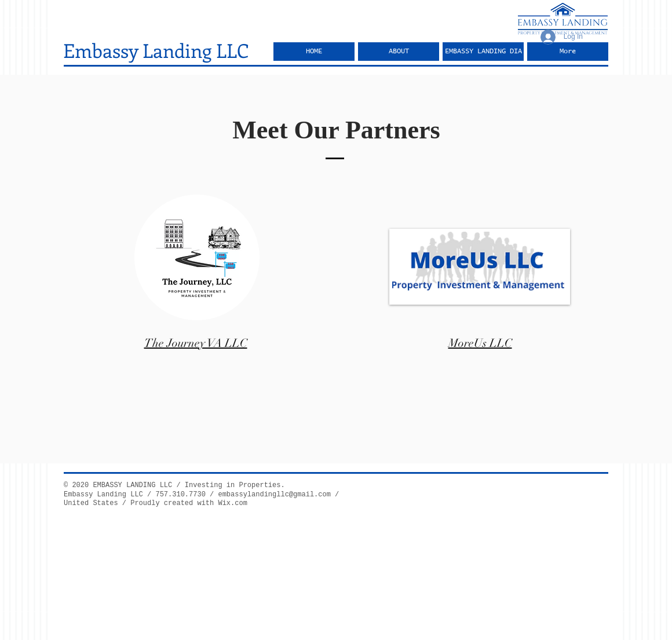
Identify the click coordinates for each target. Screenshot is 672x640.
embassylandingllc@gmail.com (274, 495)
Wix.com (232, 503)
